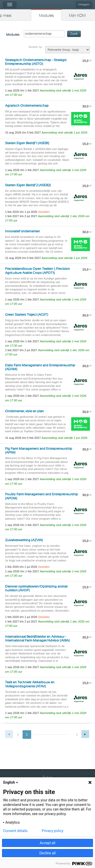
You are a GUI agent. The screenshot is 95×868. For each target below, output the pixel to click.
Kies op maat (6, 16)
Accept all (48, 843)
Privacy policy (53, 831)
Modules (46, 16)
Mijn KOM (77, 16)
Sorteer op (35, 47)
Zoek (74, 34)
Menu (10, 5)
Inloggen (84, 4)
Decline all (48, 853)
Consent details (15, 831)
